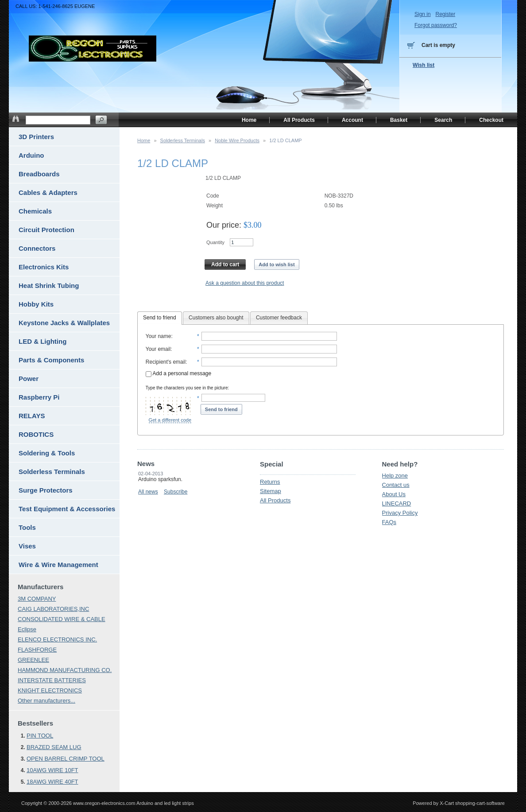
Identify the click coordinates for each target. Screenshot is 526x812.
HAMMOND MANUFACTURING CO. (65, 670)
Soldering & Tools (47, 453)
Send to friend (160, 318)
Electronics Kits (44, 267)
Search (443, 120)
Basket (399, 120)
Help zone (395, 476)
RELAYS (32, 416)
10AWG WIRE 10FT (52, 770)
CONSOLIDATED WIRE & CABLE (62, 619)
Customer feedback (279, 318)
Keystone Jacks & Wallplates (64, 323)
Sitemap (271, 491)
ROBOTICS (36, 434)
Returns (270, 482)
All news (148, 492)
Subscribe (176, 492)
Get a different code (170, 420)
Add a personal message (178, 373)
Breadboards (39, 174)
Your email (158, 349)
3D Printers (36, 137)
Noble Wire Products (237, 140)
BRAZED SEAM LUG (54, 747)
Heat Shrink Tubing (49, 286)
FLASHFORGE (37, 650)
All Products (275, 500)
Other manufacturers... (46, 701)
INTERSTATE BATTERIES (52, 680)
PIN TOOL (40, 736)
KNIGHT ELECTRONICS (50, 690)
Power (29, 379)
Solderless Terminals (183, 140)
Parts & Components (51, 360)
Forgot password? (436, 25)
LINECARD (397, 503)
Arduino (31, 155)
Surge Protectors (46, 490)
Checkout (491, 120)
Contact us (396, 485)
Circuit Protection (46, 230)
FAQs (389, 522)
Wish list (424, 65)
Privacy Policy (400, 513)
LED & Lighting (43, 341)
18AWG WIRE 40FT (52, 782)
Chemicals (35, 211)
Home (144, 140)
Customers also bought (216, 318)
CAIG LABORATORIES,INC (53, 609)
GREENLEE (33, 660)
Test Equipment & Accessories (67, 509)
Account (352, 120)
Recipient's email (166, 362)
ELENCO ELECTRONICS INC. (57, 639)
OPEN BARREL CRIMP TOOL (66, 759)
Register (445, 14)
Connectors (37, 248)
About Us (394, 494)
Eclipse (27, 629)
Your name (159, 336)
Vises (27, 546)
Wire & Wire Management (58, 565)
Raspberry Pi (39, 397)
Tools (27, 527)
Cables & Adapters (48, 192)
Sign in (423, 14)
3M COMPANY (37, 599)
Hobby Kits (36, 304)
